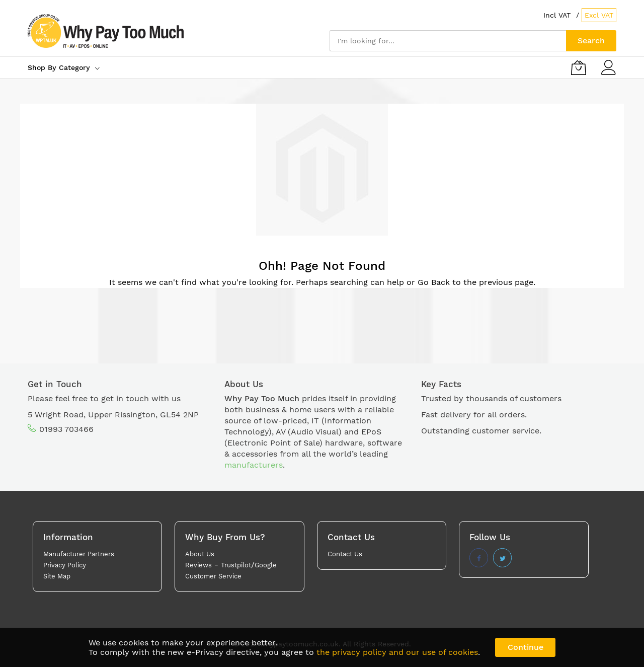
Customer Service (213, 576)
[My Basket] (579, 67)
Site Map (57, 576)
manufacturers (254, 465)
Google (266, 565)
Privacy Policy (65, 565)
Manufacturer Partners (79, 554)
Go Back (434, 282)
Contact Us (345, 554)
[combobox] (448, 41)
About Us (200, 554)
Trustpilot (236, 565)
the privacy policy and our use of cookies (397, 652)
